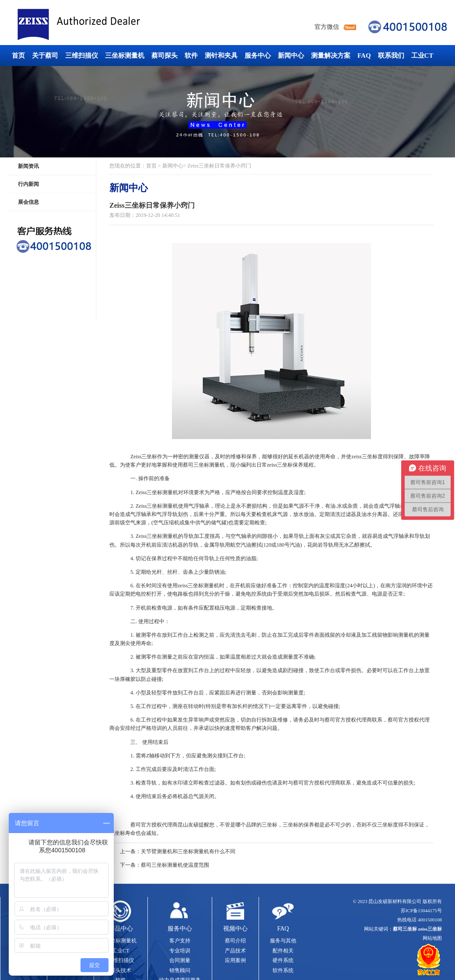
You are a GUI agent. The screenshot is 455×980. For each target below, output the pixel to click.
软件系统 (283, 970)
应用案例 (235, 960)
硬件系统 (283, 960)
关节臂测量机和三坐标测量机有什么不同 (188, 851)
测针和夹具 (221, 56)
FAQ (364, 56)
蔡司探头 (164, 56)
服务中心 (258, 56)
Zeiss (136, 457)
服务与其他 (283, 941)
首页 (18, 56)
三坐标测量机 (125, 56)
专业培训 (180, 951)
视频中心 (235, 929)
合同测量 (180, 960)
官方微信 (327, 27)
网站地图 (432, 938)
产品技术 (235, 951)
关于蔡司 (45, 56)
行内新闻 (28, 184)
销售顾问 (180, 970)
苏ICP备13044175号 (421, 910)
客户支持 (180, 941)
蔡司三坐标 (98, 25)
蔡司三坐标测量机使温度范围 (175, 865)
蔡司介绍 (235, 941)
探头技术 (121, 970)
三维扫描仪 (82, 56)
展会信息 (28, 202)
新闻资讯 (28, 166)
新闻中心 (291, 56)
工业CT (422, 56)
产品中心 (121, 929)
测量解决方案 (331, 56)
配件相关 (283, 951)
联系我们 (391, 56)
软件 (191, 56)
